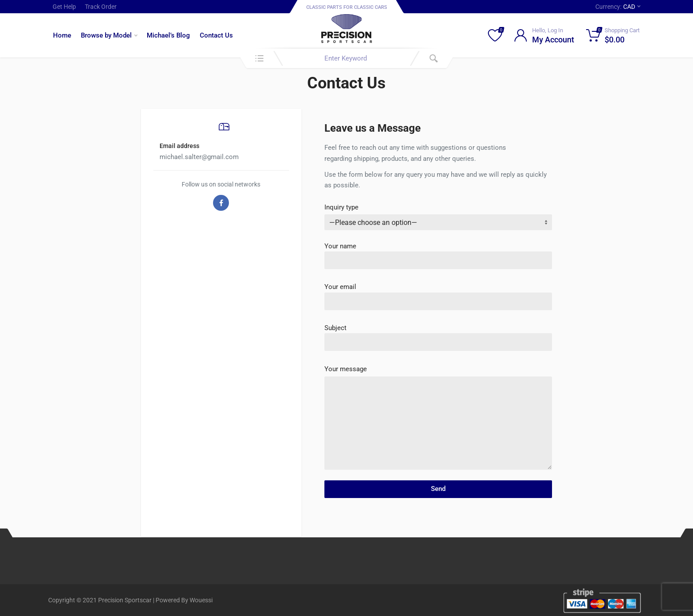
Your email (438, 294)
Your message (346, 369)
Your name (438, 253)
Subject (438, 335)
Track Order (101, 7)
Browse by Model (109, 35)
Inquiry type (341, 207)
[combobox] (346, 58)
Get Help (64, 7)
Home (62, 35)
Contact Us (216, 35)
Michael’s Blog (168, 35)
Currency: (618, 7)
